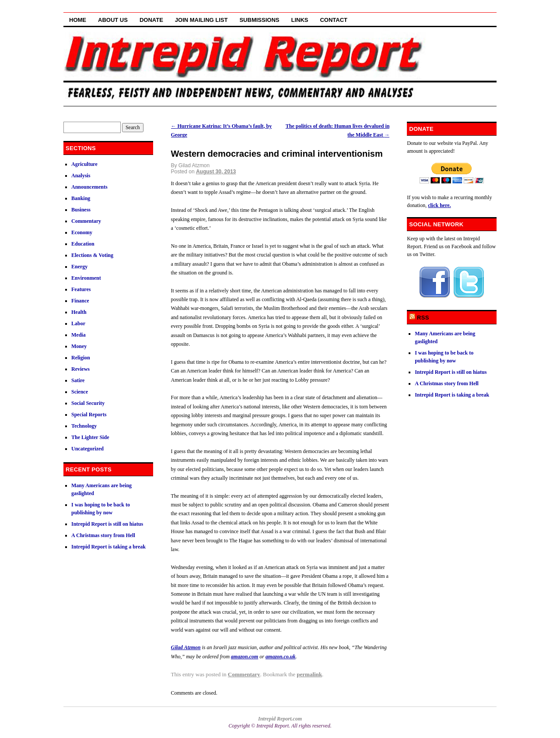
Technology (84, 426)
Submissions (259, 20)
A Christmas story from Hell (103, 535)
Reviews (80, 369)
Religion (81, 358)
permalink (309, 674)
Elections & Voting (92, 255)
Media (79, 335)
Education (83, 244)
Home (78, 20)
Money (79, 346)
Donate (151, 20)
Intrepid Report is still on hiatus (107, 524)
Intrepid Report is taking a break (108, 547)
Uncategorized (87, 449)
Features (81, 289)
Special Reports (89, 415)
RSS (423, 318)
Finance (80, 301)
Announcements (89, 187)
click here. (439, 205)
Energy (79, 267)
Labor (78, 323)
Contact (334, 20)
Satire (78, 380)
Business (81, 210)
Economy (82, 232)
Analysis (81, 176)
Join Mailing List (201, 20)
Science (80, 392)
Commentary (244, 674)
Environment (86, 278)
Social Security (88, 403)
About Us (113, 20)
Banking (81, 198)
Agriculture (84, 164)
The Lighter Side (90, 437)
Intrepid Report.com (280, 719)
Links (299, 20)
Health (79, 312)
